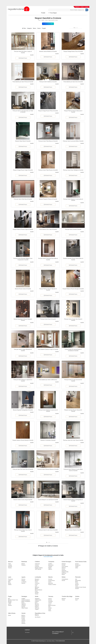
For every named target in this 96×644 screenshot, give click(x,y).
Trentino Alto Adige (67, 596)
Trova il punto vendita (48, 557)
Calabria (43, 20)
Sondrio (37, 593)
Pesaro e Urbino (52, 585)
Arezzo (50, 599)
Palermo (37, 605)
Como (36, 582)
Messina (37, 604)
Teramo (10, 568)
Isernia (63, 581)
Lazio (10, 577)
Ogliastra (24, 604)
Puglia (10, 596)
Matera (23, 564)
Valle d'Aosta (12, 613)
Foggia (10, 603)
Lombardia (38, 577)
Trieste (77, 566)
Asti (76, 579)
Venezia (23, 621)
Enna (36, 603)
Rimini (63, 574)
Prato (50, 609)
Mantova (37, 587)
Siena (50, 611)
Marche (50, 577)
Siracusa (37, 608)
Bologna (64, 564)
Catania (37, 601)
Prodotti (43, 13)
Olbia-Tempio (25, 608)
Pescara (10, 566)
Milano (36, 589)
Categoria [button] (29, 28)
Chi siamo (27, 632)
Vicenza (23, 623)
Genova (23, 579)
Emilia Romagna (66, 562)
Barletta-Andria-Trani (13, 600)
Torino (77, 586)
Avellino (50, 564)
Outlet (82, 7)
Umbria (77, 596)
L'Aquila (10, 565)
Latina (10, 581)
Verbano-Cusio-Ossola (81, 587)
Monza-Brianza (39, 590)
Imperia (23, 581)
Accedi (87, 7)
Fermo (50, 582)
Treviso (23, 619)
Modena (64, 568)
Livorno (50, 603)
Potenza (23, 565)
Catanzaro (37, 564)
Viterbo (10, 585)
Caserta (50, 566)
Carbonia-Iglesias (26, 600)
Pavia (36, 591)
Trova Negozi (53, 13)
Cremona (37, 583)
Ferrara (63, 565)
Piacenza (64, 570)
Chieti (9, 564)
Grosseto (50, 601)
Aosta (9, 615)
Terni (76, 600)
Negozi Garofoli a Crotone (53, 20)
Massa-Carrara (52, 605)
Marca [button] (34, 28)
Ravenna (64, 573)
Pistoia (50, 608)
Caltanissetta (38, 600)
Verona (23, 622)
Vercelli (77, 589)
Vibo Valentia (38, 569)
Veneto (23, 613)
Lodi (36, 586)
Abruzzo (10, 562)
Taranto (10, 605)
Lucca (50, 604)
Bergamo (37, 579)
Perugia (77, 599)
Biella (76, 582)
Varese (37, 594)
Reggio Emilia (65, 572)
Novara (77, 585)
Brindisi (10, 601)
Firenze (50, 600)
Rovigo (23, 618)
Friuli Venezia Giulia (81, 562)
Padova (23, 617)
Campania (51, 562)
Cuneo (77, 583)
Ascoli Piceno (52, 581)
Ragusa (37, 607)
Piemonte (78, 577)
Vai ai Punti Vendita (48, 24)
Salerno (50, 569)
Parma (63, 569)
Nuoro (23, 603)
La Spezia (24, 582)
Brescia (37, 581)
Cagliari (23, 599)
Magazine (77, 7)
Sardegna (24, 596)
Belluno (23, 615)
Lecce (9, 604)
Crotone (46, 20)
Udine (77, 568)
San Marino (38, 617)
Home (39, 20)
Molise (64, 577)
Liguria (23, 577)
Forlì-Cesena (65, 566)
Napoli (50, 568)
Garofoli (32, 55)
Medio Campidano (26, 601)
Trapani (37, 609)
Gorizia (77, 564)
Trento (63, 600)
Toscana (51, 596)
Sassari (23, 607)
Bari (9, 599)
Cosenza (37, 566)
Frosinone (10, 579)
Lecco (36, 585)
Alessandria (78, 581)
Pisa (49, 607)
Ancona (50, 579)
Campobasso (65, 579)
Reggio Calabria (39, 568)
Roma (9, 583)
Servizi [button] (39, 28)
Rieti (9, 582)
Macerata (51, 583)
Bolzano (64, 599)
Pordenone (78, 565)
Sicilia (37, 596)
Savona (23, 583)
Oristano (23, 605)
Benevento (51, 565)
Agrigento (37, 599)
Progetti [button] (44, 28)
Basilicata (24, 562)
